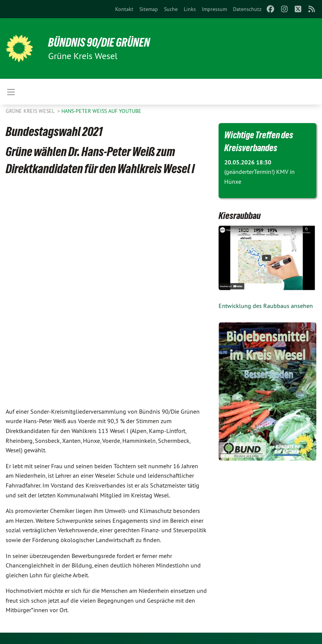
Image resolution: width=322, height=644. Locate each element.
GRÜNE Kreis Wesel (31, 111)
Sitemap (149, 9)
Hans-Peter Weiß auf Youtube (101, 111)
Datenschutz (247, 9)
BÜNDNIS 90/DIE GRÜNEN (99, 42)
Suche (171, 9)
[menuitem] (124, 9)
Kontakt (124, 9)
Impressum (214, 9)
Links (190, 9)
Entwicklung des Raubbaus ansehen (266, 306)
